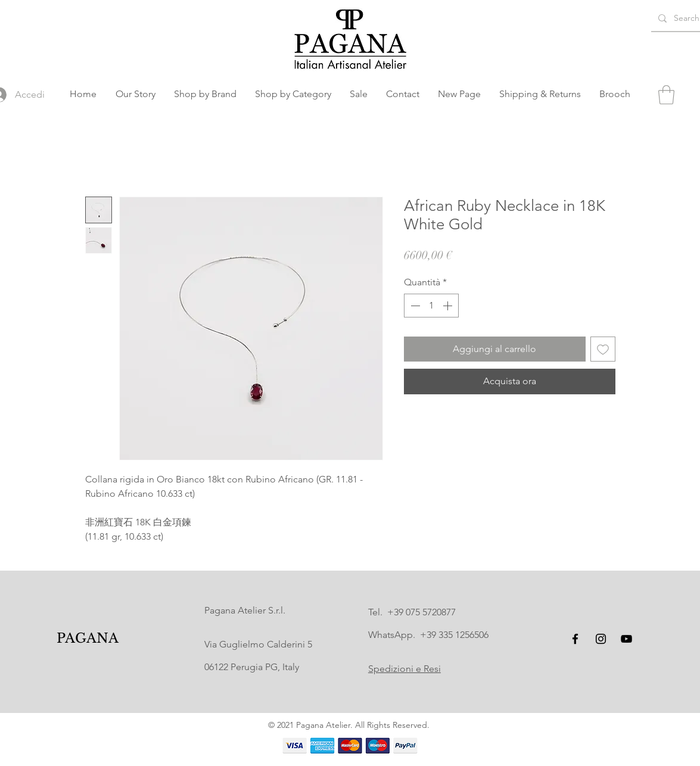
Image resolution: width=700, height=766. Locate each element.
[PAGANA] (87, 639)
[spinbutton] (431, 306)
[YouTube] (626, 639)
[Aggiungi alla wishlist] (603, 349)
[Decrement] (414, 306)
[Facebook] (575, 639)
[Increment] (449, 306)
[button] (206, 94)
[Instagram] (601, 639)
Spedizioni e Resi (405, 669)
